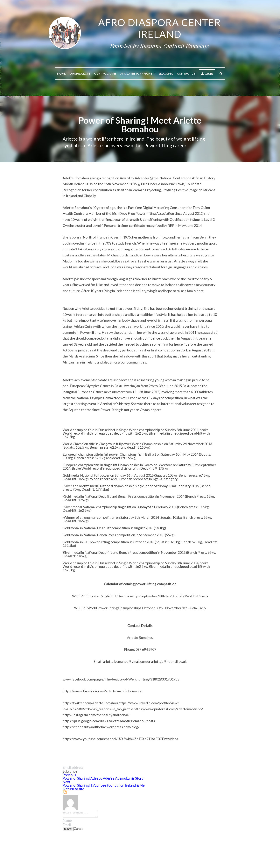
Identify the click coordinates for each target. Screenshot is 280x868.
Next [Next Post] (66, 782)
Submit (68, 830)
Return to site (73, 789)
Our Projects (80, 74)
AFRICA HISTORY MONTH (137, 74)
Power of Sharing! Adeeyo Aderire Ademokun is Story (103, 778)
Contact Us (186, 74)
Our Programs (105, 74)
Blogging (166, 74)
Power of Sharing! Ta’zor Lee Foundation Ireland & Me (104, 785)
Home (61, 74)
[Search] (221, 74)
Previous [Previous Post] (69, 775)
